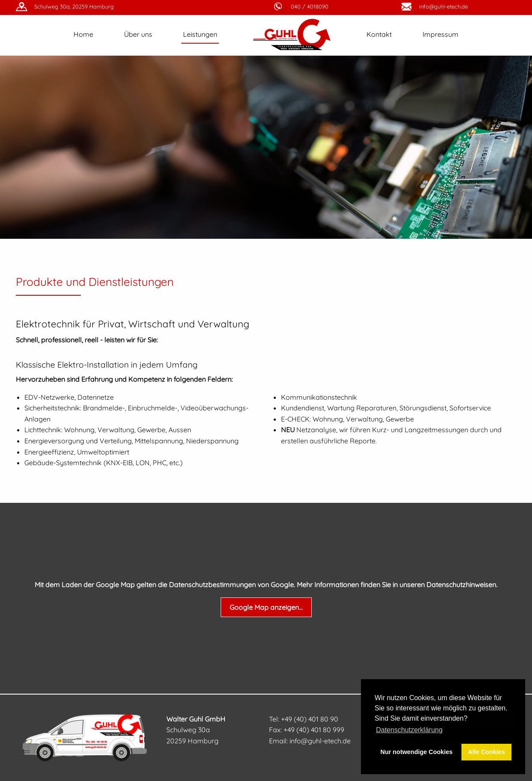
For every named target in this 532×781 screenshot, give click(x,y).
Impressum (440, 34)
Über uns (138, 34)
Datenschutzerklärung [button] (409, 730)
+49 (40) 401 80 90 (310, 719)
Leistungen (200, 34)
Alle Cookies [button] (486, 752)
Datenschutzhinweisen (461, 585)
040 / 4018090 (310, 6)
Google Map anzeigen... (266, 607)
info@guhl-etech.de (443, 6)
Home (83, 34)
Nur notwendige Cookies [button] (417, 752)
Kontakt (379, 34)
